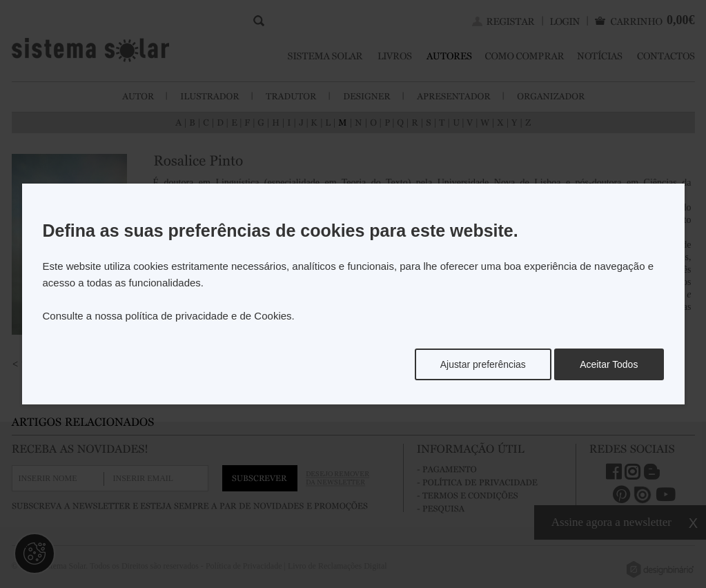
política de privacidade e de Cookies (209, 316)
